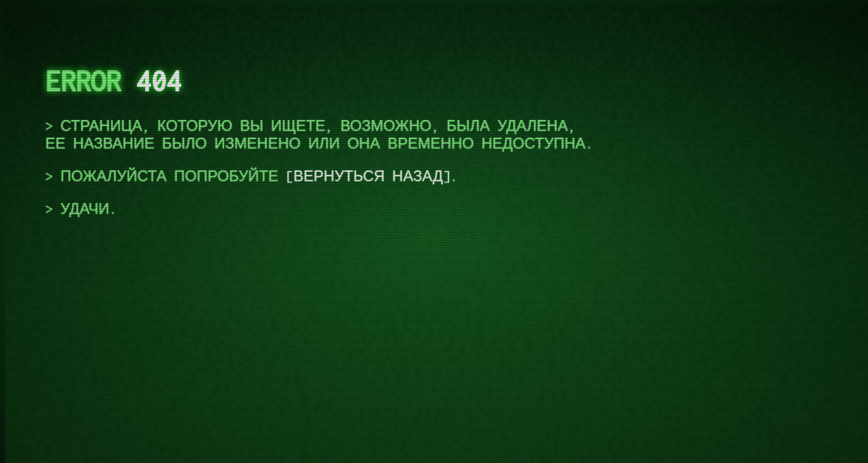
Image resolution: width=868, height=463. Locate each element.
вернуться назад (368, 176)
